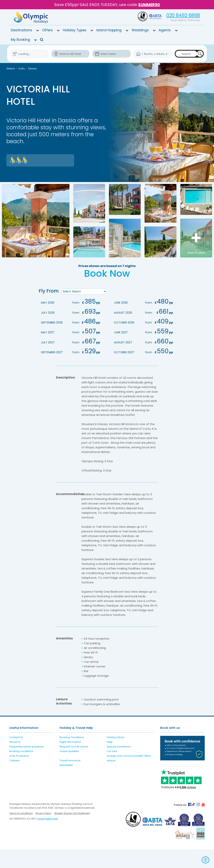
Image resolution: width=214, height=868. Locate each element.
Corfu (21, 69)
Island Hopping (109, 30)
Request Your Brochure (74, 765)
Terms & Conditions (21, 832)
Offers (48, 30)
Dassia (32, 69)
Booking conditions (21, 770)
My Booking (20, 40)
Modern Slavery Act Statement (72, 832)
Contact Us (16, 756)
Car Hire (112, 770)
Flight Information (70, 760)
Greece (11, 69)
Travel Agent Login (47, 837)
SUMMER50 (149, 5)
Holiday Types (75, 30)
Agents (165, 30)
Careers (15, 779)
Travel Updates (69, 770)
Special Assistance (119, 765)
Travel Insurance (70, 779)
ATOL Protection (19, 774)
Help (110, 760)
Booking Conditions (72, 756)
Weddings (140, 30)
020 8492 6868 (183, 15)
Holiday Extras (116, 756)
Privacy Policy (44, 832)
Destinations (21, 30)
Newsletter (66, 783)
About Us (15, 760)
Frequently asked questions (27, 765)
